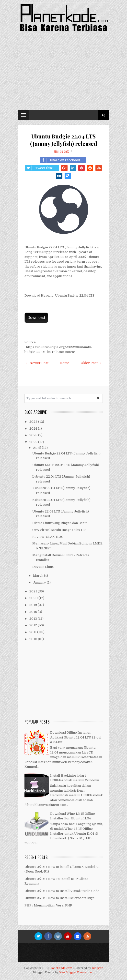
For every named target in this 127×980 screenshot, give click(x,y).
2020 (34, 598)
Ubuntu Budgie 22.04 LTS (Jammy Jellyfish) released (64, 140)
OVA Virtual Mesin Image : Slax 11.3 (59, 530)
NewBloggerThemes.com (77, 972)
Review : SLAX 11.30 (48, 537)
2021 (34, 591)
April (37, 448)
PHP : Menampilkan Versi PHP (48, 905)
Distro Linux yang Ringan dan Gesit (59, 523)
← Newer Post (37, 363)
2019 (34, 605)
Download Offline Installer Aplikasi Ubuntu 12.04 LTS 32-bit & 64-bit (75, 737)
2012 (34, 625)
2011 (33, 632)
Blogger (97, 968)
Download (36, 318)
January (40, 582)
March (39, 576)
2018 (34, 612)
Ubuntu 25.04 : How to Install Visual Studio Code (62, 891)
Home (64, 363)
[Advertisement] (64, 73)
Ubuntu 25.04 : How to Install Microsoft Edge (60, 898)
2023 (34, 435)
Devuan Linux (43, 567)
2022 (34, 442)
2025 (34, 422)
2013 (34, 619)
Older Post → (91, 363)
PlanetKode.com (61, 968)
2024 (34, 429)
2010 (34, 639)
